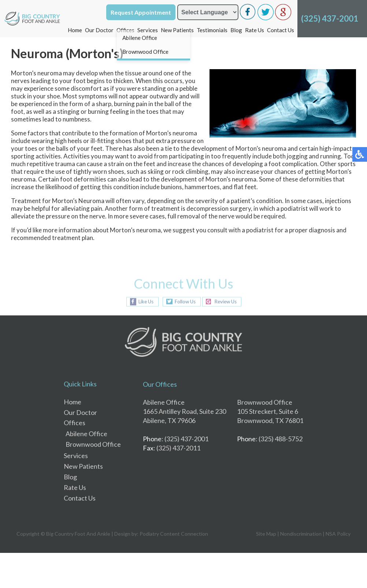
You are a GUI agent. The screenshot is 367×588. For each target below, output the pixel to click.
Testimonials (212, 30)
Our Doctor (99, 30)
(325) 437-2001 (330, 18)
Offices (125, 30)
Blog (236, 30)
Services (148, 30)
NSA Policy (338, 534)
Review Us (227, 302)
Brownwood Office (93, 444)
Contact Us (281, 30)
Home (75, 30)
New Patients (177, 30)
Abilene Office (86, 434)
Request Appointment (141, 12)
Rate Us (255, 30)
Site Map (266, 534)
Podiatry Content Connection (174, 534)
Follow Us (183, 302)
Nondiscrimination (301, 534)
